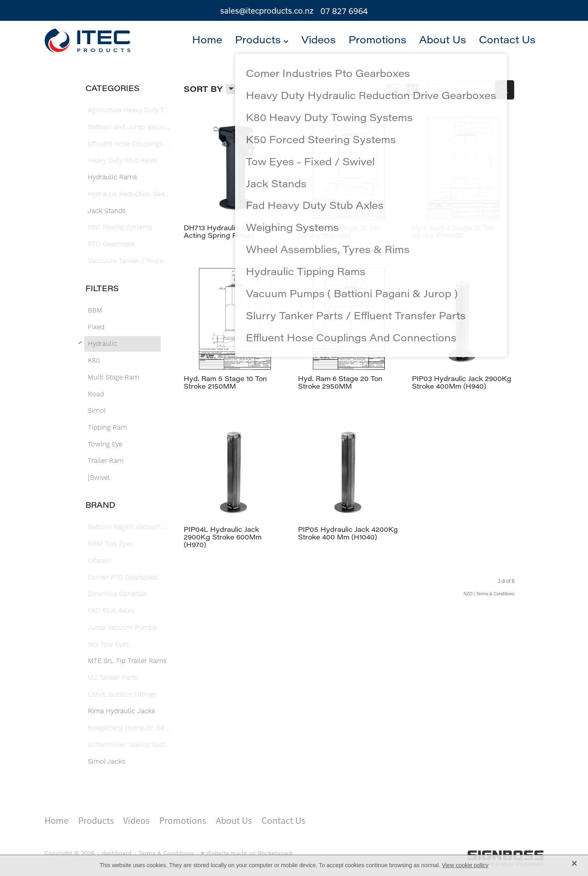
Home (207, 39)
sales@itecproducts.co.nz (267, 11)
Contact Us (507, 39)
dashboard (117, 854)
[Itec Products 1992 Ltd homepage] (94, 41)
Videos (318, 39)
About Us (443, 39)
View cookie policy (465, 865)
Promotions (377, 39)
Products (262, 39)
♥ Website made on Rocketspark (247, 854)
